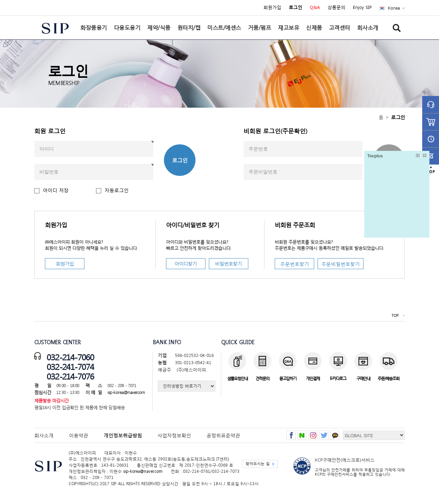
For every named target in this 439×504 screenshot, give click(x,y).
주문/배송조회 (388, 378)
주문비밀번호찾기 (341, 264)
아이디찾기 (186, 263)
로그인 (180, 160)
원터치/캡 (189, 27)
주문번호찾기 (295, 264)
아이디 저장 (56, 190)
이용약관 (79, 435)
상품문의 (336, 8)
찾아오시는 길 (258, 464)
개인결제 (313, 378)
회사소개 (368, 27)
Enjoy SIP (362, 8)
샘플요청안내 (237, 378)
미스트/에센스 (224, 27)
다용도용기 (127, 27)
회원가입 (272, 8)
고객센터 (340, 27)
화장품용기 (94, 27)
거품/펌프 (260, 27)
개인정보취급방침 (123, 435)
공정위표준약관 (223, 435)
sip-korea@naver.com (126, 392)
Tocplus (375, 156)
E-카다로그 (338, 378)
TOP (395, 316)
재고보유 (288, 27)
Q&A (315, 8)
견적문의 (262, 378)
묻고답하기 (288, 378)
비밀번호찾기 (228, 263)
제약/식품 (159, 27)
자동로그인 (117, 190)
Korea (394, 8)
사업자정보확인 (174, 435)
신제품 (314, 27)
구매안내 (363, 378)
